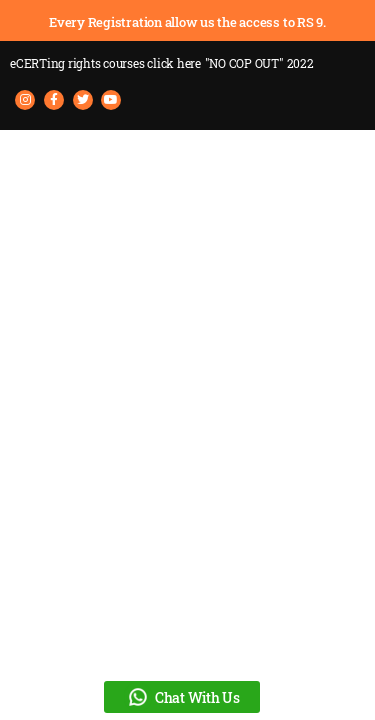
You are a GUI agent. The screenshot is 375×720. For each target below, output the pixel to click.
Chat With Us (182, 697)
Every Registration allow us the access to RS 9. (187, 22)
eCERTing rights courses (105, 63)
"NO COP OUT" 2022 (259, 63)
